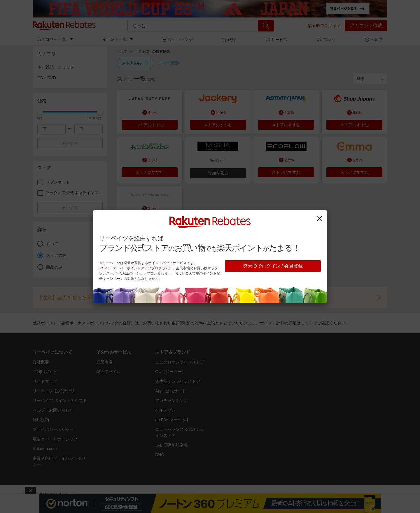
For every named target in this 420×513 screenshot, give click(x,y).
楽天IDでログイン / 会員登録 (273, 266)
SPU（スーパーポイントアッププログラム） (137, 268)
